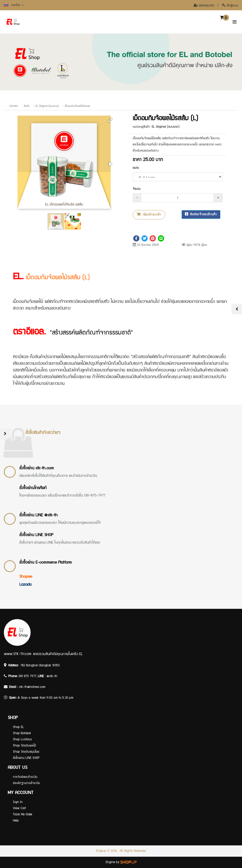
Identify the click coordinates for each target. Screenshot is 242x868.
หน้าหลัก (14, 106)
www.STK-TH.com (18, 654)
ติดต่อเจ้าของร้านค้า (201, 214)
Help (16, 821)
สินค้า (27, 106)
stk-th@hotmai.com (32, 687)
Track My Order (23, 814)
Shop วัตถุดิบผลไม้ (24, 746)
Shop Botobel (22, 733)
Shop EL (18, 727)
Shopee (26, 577)
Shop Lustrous (22, 739)
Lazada (25, 585)
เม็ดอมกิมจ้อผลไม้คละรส (77, 106)
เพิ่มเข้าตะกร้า (149, 215)
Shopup (101, 851)
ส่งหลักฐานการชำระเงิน (26, 783)
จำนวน (137, 189)
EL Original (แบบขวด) (47, 106)
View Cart (19, 808)
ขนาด (136, 168)
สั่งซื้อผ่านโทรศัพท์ (33, 488)
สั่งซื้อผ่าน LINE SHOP (36, 535)
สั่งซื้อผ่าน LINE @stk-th (38, 515)
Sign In (18, 802)
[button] (110, 120)
